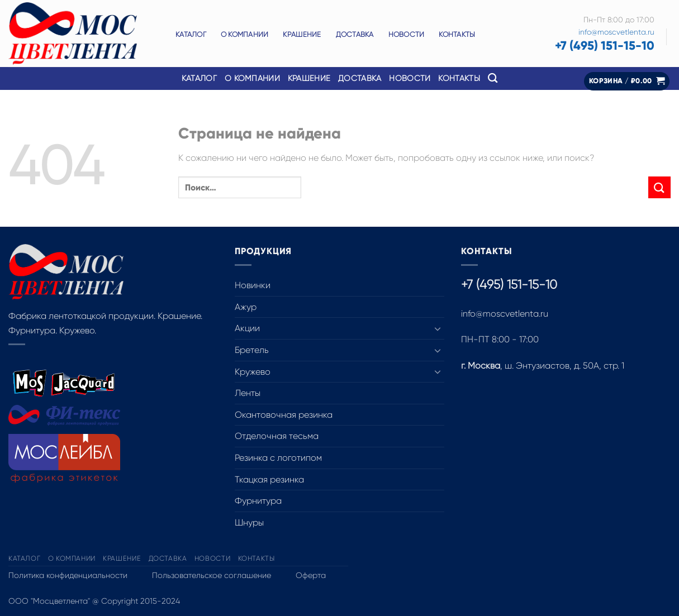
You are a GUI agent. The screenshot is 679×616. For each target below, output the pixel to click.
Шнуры (249, 522)
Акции (247, 328)
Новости (407, 34)
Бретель (252, 350)
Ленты (248, 393)
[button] (627, 81)
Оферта (311, 575)
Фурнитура (258, 501)
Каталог (191, 34)
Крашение (302, 34)
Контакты (457, 34)
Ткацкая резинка (269, 479)
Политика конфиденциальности (68, 575)
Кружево (253, 372)
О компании (245, 34)
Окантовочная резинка (284, 415)
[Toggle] (438, 328)
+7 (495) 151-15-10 (605, 46)
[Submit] (659, 187)
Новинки (253, 285)
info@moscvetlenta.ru (616, 32)
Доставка (355, 34)
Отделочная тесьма (277, 436)
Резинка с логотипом (278, 458)
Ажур (246, 307)
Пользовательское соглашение (212, 575)
